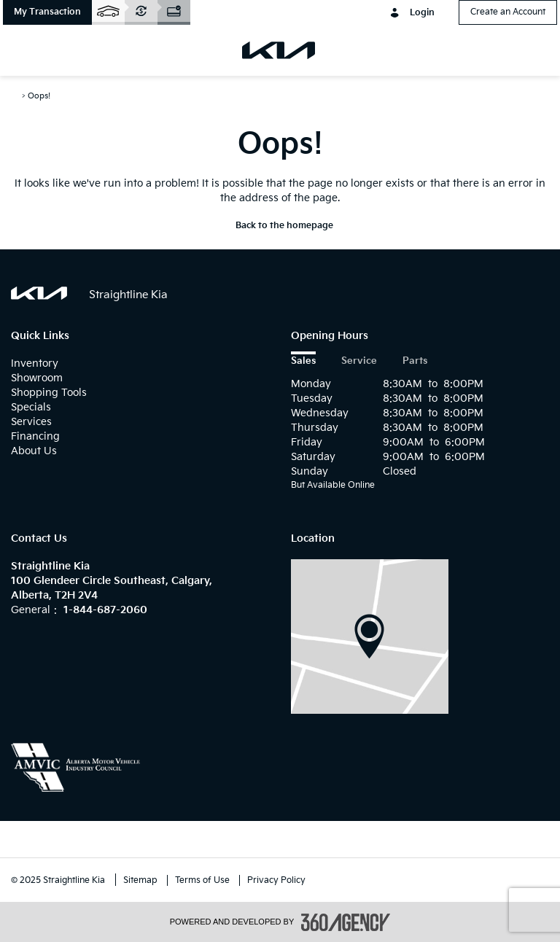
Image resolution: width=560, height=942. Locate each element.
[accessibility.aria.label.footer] (346, 922)
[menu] (29, 50)
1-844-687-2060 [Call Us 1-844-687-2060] (105, 610)
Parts (415, 361)
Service (359, 361)
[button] (47, 12)
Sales (303, 361)
